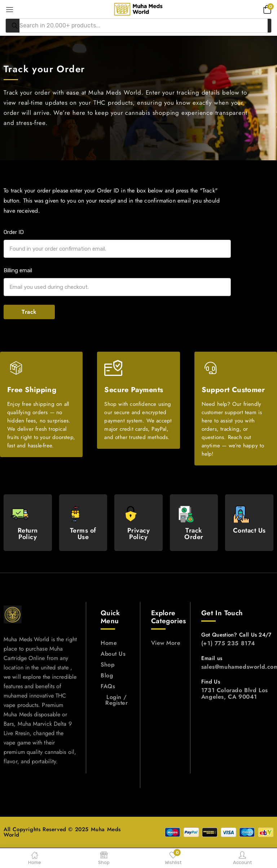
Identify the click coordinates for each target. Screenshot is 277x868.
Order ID (14, 232)
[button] (266, 9)
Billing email (18, 270)
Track (29, 312)
